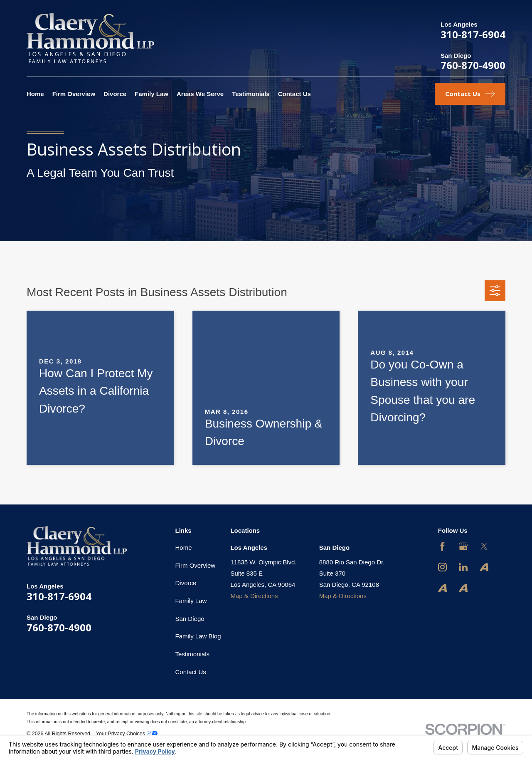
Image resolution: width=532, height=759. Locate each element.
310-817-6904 (473, 34)
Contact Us (191, 672)
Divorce (186, 583)
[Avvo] (484, 567)
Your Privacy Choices (127, 734)
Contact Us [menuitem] (294, 94)
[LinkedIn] (463, 567)
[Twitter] (484, 546)
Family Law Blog (198, 636)
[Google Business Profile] (463, 546)
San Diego (190, 619)
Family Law (191, 601)
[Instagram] (442, 567)
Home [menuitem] (35, 94)
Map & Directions (254, 596)
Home (184, 548)
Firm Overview (196, 565)
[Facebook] (442, 546)
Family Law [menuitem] (151, 94)
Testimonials (193, 654)
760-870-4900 (473, 65)
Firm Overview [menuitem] (74, 94)
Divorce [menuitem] (115, 94)
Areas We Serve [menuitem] (200, 94)
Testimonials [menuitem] (251, 94)
